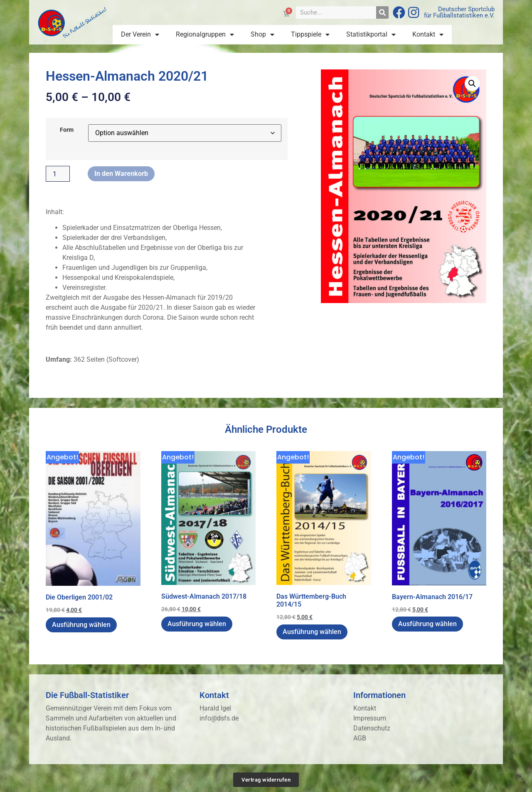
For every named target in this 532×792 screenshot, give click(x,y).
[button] (472, 84)
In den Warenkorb (121, 174)
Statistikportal (371, 35)
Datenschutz (372, 728)
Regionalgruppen (205, 35)
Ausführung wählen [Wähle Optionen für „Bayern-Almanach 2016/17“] (427, 624)
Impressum (370, 718)
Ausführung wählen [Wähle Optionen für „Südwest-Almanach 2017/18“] (197, 624)
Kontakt (428, 35)
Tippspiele (310, 35)
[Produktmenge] (58, 174)
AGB (360, 738)
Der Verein (140, 35)
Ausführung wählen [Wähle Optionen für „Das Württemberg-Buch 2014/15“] (312, 632)
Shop (262, 35)
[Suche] (382, 12)
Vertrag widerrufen (266, 780)
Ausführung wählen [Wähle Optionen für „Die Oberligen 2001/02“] (81, 625)
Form (67, 130)
